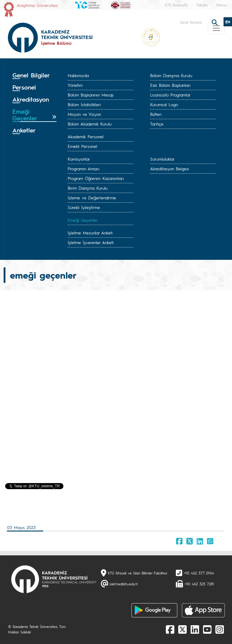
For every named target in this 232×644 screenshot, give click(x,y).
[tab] (34, 75)
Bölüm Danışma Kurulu (171, 75)
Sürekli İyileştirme (84, 207)
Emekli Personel (82, 146)
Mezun (222, 5)
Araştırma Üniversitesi (37, 5)
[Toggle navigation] (216, 28)
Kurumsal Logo (164, 104)
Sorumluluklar (162, 159)
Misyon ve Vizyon (84, 114)
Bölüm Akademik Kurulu (90, 124)
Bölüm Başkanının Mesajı (91, 95)
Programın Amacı (84, 168)
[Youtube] (207, 629)
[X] (182, 629)
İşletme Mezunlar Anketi (90, 233)
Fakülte (202, 5)
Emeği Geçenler (83, 220)
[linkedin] (195, 629)
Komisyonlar (79, 159)
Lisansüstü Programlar (170, 95)
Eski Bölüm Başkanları (170, 85)
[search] (215, 22)
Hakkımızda (78, 75)
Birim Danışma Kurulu (88, 188)
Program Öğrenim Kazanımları (96, 178)
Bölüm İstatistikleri (84, 104)
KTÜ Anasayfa (176, 5)
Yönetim (75, 85)
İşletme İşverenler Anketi (91, 242)
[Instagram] (220, 629)
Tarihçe (157, 124)
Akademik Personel (86, 136)
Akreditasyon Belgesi (170, 168)
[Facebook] (170, 629)
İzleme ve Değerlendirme (92, 198)
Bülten (156, 114)
